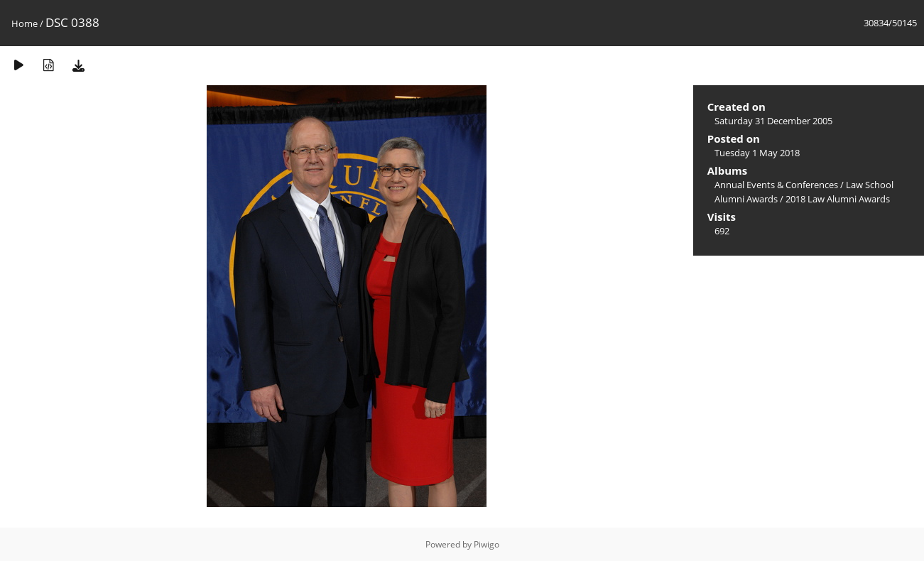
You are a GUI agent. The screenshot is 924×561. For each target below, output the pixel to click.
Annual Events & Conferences (776, 185)
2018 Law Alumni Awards (838, 199)
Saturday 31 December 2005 (773, 121)
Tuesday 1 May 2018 (757, 153)
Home (25, 23)
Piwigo (487, 544)
